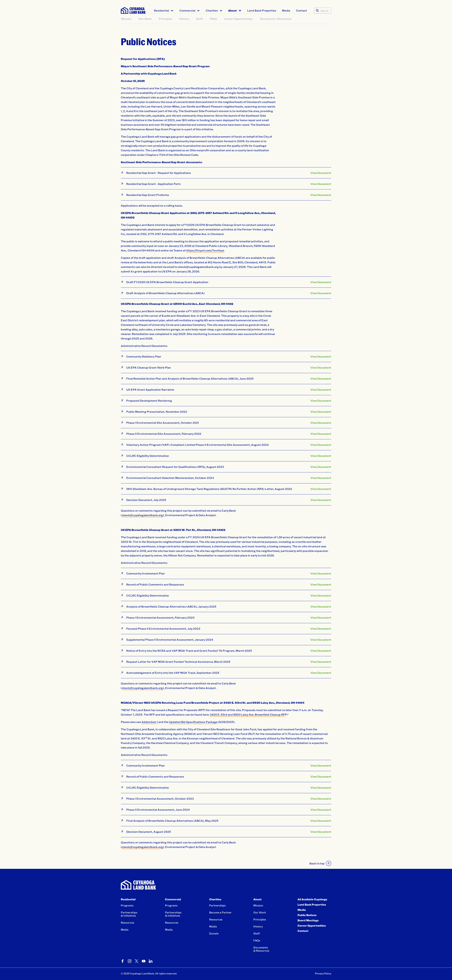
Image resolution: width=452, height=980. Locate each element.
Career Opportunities (238, 26)
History (184, 26)
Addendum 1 (150, 722)
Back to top (320, 863)
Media (286, 10)
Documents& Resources (261, 949)
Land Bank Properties (262, 10)
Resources (127, 923)
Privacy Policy (323, 973)
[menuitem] (164, 11)
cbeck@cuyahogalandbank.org (142, 688)
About (232, 10)
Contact (301, 10)
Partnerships (217, 905)
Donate (214, 933)
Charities (212, 10)
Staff (199, 26)
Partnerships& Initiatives (129, 914)
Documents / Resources (276, 26)
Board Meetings (308, 920)
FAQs (213, 26)
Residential (161, 10)
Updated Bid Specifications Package (193, 722)
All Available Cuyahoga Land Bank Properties (312, 902)
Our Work (145, 26)
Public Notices (307, 915)
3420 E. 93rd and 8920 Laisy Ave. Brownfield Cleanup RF (247, 714)
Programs (127, 905)
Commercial (187, 10)
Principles (165, 26)
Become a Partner (220, 912)
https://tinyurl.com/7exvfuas (205, 250)
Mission (126, 26)
